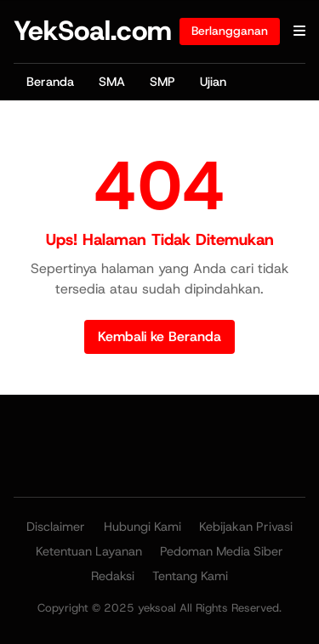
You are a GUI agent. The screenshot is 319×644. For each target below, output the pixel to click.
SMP (162, 82)
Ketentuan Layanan (89, 551)
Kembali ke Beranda (159, 336)
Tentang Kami (190, 576)
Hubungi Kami (142, 527)
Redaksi (113, 576)
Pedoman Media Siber (222, 551)
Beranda (50, 82)
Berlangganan (230, 31)
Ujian (213, 82)
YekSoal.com (93, 31)
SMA (112, 82)
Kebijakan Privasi (246, 527)
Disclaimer (56, 527)
